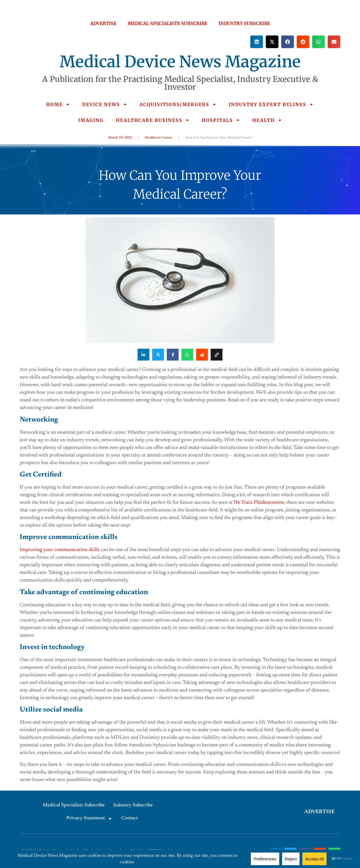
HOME (58, 104)
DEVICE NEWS (105, 104)
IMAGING (91, 120)
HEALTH (267, 120)
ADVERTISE (103, 23)
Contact (130, 818)
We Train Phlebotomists (259, 503)
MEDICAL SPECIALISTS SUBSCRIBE (167, 23)
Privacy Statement (89, 819)
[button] (257, 42)
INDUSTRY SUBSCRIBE (244, 23)
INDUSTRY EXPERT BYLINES (271, 104)
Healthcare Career (159, 138)
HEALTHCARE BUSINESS (153, 120)
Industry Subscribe (133, 805)
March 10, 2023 (120, 138)
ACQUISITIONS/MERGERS (178, 104)
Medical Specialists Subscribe (74, 805)
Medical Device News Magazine (180, 62)
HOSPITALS (221, 120)
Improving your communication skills (60, 550)
